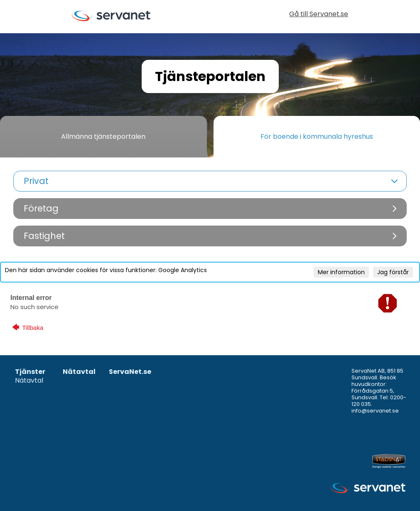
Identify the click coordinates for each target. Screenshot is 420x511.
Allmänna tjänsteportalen (103, 136)
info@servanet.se (375, 411)
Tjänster (30, 372)
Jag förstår (393, 272)
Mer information (341, 272)
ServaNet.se (130, 372)
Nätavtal (29, 381)
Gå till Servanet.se (319, 15)
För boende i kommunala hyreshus (317, 136)
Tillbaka (28, 327)
